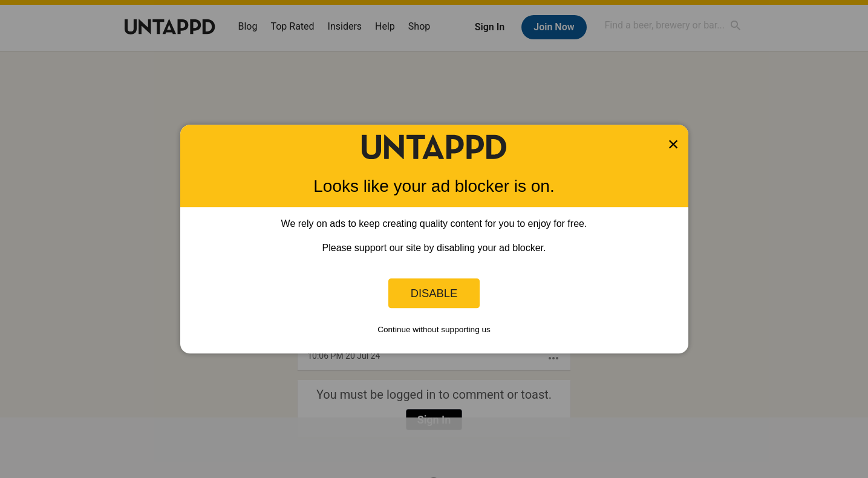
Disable (434, 293)
